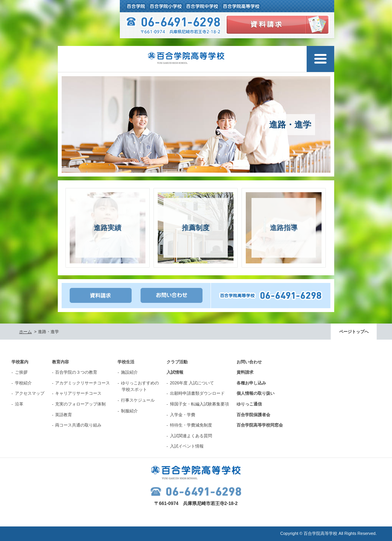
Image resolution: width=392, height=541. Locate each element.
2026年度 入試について (192, 383)
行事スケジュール (138, 400)
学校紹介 (23, 383)
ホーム (25, 332)
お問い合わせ (249, 362)
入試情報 (175, 372)
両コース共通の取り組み (78, 425)
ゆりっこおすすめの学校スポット (140, 386)
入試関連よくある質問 (191, 436)
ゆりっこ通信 (249, 404)
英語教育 (64, 415)
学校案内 (20, 362)
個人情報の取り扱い (256, 393)
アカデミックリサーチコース (82, 383)
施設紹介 (129, 372)
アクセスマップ (30, 393)
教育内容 (60, 362)
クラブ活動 (177, 362)
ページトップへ (354, 332)
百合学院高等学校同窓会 (260, 425)
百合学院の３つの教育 (76, 372)
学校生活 (126, 362)
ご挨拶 (21, 372)
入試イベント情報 (187, 446)
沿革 (19, 404)
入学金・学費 (183, 415)
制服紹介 (129, 411)
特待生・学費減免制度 (191, 425)
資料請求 (245, 372)
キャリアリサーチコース (78, 393)
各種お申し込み (251, 383)
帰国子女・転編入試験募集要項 (199, 404)
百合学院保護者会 (253, 415)
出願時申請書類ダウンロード (197, 393)
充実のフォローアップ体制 (80, 404)
